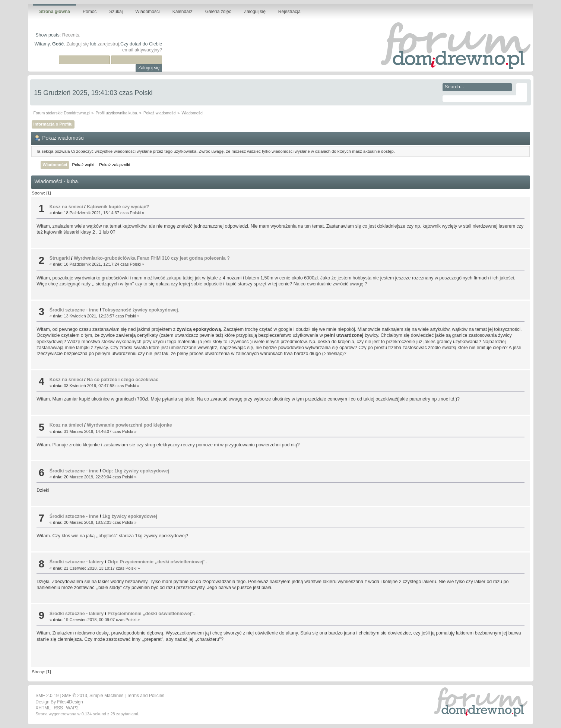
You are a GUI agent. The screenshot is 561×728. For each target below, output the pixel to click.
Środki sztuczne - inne (74, 310)
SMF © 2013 (75, 696)
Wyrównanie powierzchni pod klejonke (129, 425)
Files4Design (70, 702)
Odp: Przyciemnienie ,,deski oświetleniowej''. (157, 562)
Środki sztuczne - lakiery (77, 562)
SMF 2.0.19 (47, 696)
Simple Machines (106, 696)
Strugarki (60, 258)
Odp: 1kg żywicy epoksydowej (136, 471)
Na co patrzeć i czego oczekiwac (123, 380)
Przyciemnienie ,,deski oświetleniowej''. (151, 614)
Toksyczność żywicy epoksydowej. (141, 310)
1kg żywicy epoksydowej (130, 516)
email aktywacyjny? (142, 50)
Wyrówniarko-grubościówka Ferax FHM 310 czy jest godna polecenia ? (152, 258)
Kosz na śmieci (66, 207)
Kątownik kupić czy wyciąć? (118, 207)
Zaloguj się (77, 44)
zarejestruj (108, 44)
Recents (71, 35)
